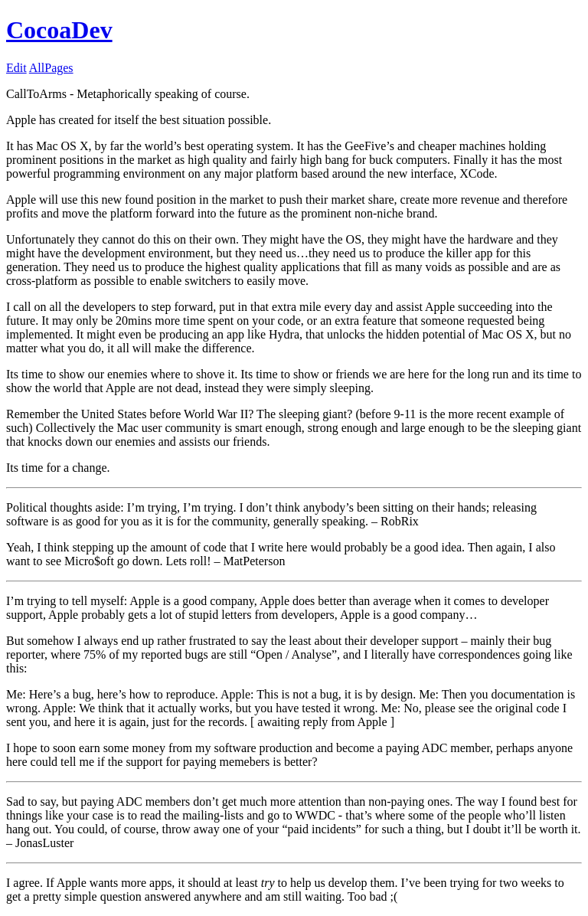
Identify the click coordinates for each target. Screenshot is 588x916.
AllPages (51, 68)
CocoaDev (59, 30)
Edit (16, 68)
